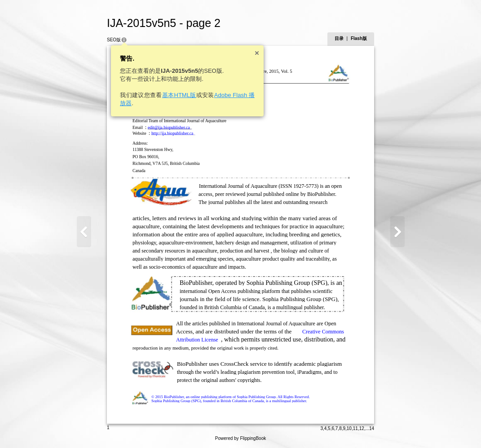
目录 (339, 38)
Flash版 (359, 38)
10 (349, 428)
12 (362, 428)
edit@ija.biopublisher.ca (169, 127)
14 (372, 428)
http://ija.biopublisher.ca (172, 133)
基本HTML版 (179, 95)
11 (355, 428)
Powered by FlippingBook (240, 438)
